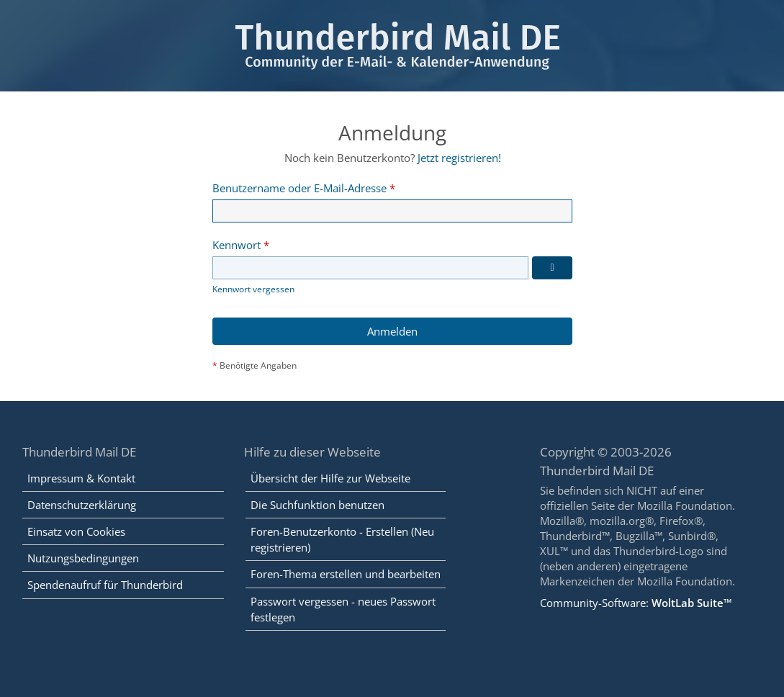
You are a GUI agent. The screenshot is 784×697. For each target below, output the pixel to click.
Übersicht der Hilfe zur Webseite (330, 478)
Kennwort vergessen (253, 290)
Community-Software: (636, 603)
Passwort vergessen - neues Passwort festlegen (343, 609)
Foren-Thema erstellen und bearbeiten (346, 575)
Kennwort (236, 245)
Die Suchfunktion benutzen (317, 505)
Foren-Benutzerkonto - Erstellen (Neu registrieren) (342, 539)
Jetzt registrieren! (459, 158)
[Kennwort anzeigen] (552, 269)
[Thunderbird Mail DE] (392, 46)
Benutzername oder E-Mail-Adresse (299, 188)
